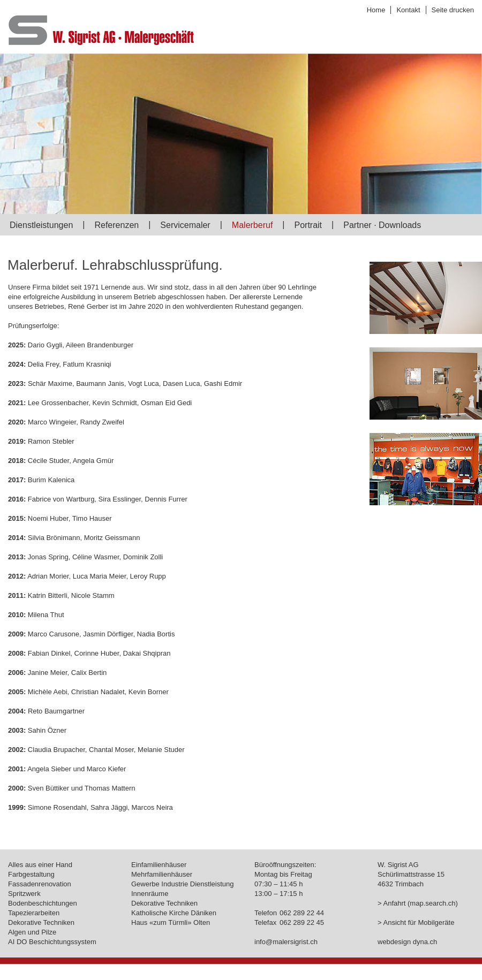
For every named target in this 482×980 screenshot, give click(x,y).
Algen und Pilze (32, 932)
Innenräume (150, 894)
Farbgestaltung (31, 874)
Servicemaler (185, 225)
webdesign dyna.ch (407, 942)
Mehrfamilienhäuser (162, 874)
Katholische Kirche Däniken (174, 913)
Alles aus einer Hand (40, 865)
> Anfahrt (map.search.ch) (418, 903)
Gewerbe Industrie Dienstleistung (183, 884)
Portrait (308, 225)
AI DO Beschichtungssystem (52, 942)
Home (376, 10)
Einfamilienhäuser (159, 865)
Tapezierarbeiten (34, 913)
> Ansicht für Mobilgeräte (416, 922)
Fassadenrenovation (40, 884)
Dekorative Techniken (41, 922)
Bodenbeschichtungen (43, 903)
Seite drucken (453, 10)
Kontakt (408, 10)
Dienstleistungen (41, 225)
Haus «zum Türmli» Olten (171, 922)
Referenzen (116, 225)
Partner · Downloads (382, 225)
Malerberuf (252, 225)
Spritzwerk (24, 894)
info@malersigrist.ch (286, 942)
